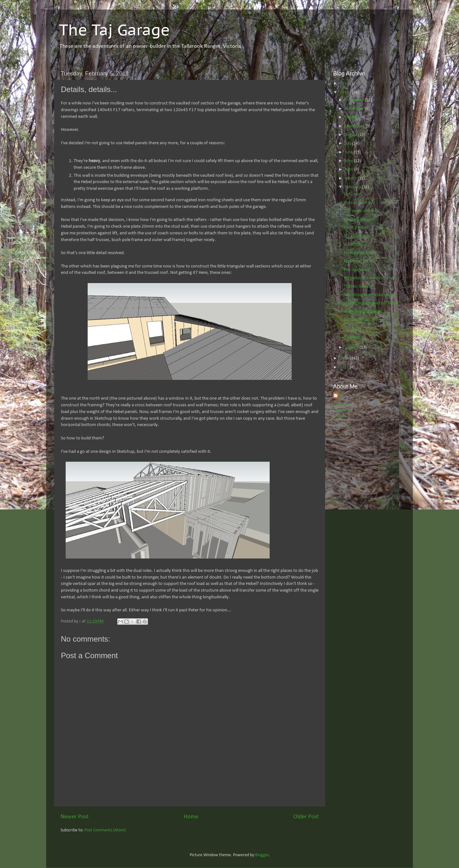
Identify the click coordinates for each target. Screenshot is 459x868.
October (353, 117)
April (350, 170)
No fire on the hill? (360, 261)
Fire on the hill (357, 270)
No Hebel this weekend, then (370, 278)
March (351, 178)
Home (191, 817)
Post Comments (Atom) (105, 830)
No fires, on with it (360, 253)
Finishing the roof (359, 220)
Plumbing (352, 337)
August (352, 135)
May (349, 161)
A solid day (353, 245)
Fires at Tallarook (359, 203)
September (355, 126)
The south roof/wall (361, 211)
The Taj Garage (114, 30)
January (352, 348)
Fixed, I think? (356, 228)
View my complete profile (342, 410)
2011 (345, 367)
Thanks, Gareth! (358, 286)
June (349, 152)
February (353, 187)
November (355, 109)
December (355, 100)
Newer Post (75, 817)
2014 (345, 84)
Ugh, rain (352, 194)
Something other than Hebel (369, 295)
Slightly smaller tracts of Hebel (371, 303)
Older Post (306, 817)
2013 (345, 92)
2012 (345, 358)
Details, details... (359, 320)
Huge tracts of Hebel (362, 312)
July (349, 143)
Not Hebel (353, 328)
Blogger (262, 855)
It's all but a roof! (359, 236)
